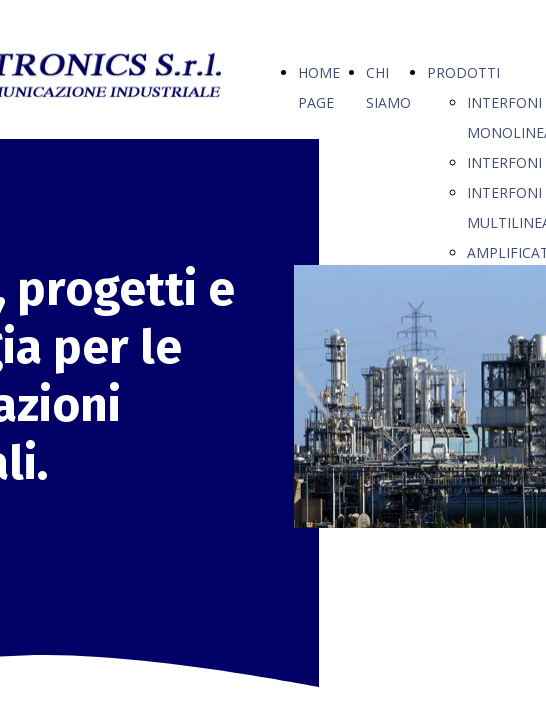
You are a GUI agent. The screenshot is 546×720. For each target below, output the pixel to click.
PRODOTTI (463, 72)
